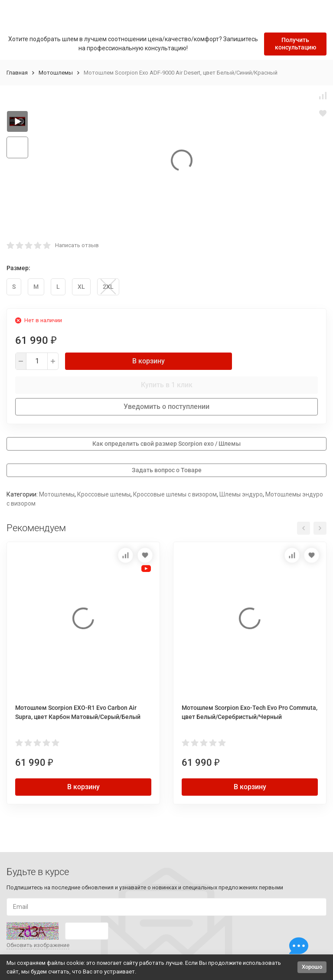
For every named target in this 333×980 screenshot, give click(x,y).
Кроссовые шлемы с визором (175, 494)
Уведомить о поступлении (166, 407)
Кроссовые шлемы (104, 494)
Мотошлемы (56, 73)
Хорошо (312, 967)
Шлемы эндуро (241, 494)
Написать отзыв (77, 245)
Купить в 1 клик (167, 385)
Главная (17, 73)
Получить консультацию (295, 44)
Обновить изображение (38, 945)
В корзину (149, 361)
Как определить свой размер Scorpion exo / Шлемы (166, 444)
